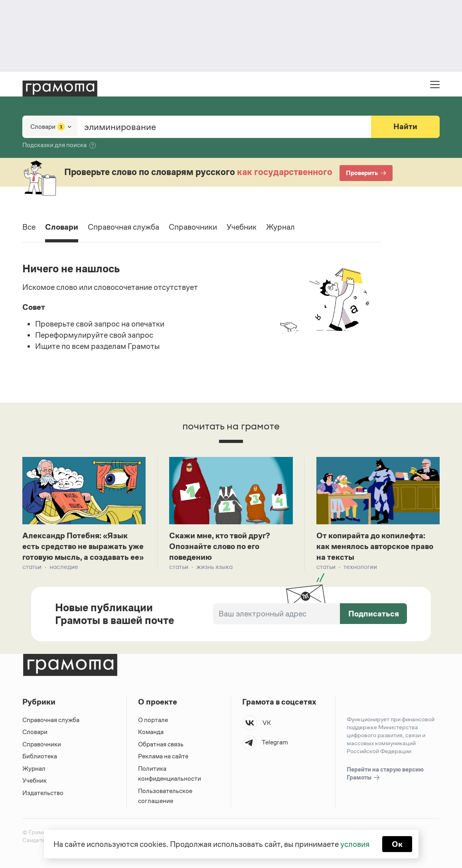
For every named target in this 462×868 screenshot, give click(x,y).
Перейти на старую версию (385, 774)
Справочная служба (123, 227)
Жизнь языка (214, 567)
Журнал (280, 227)
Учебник (242, 227)
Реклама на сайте (163, 756)
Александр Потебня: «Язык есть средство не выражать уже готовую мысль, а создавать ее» (83, 546)
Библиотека (40, 756)
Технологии (360, 567)
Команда (151, 732)
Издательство (43, 793)
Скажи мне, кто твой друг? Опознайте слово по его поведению (220, 546)
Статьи (32, 567)
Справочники (193, 227)
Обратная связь (161, 744)
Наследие (64, 567)
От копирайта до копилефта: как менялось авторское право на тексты (375, 546)
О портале (153, 720)
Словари (62, 227)
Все (29, 227)
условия (355, 844)
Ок (397, 844)
